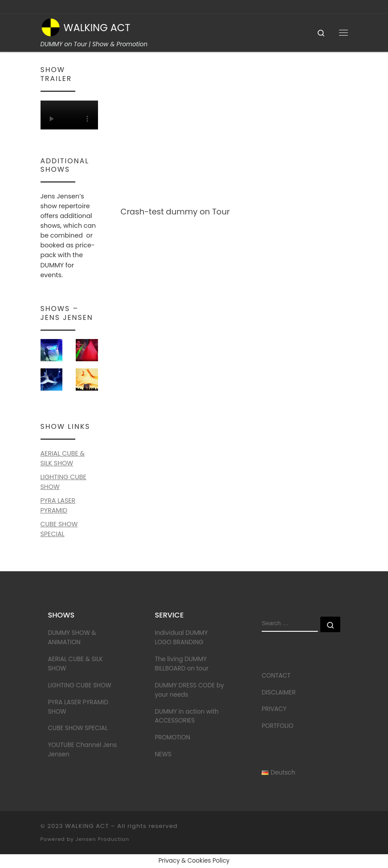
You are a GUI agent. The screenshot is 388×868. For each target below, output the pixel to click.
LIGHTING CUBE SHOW (80, 685)
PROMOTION (172, 737)
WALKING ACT (87, 826)
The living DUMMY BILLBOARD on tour (182, 664)
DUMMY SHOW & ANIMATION (72, 638)
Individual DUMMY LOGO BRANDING (181, 638)
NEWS (163, 754)
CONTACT (276, 676)
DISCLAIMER (278, 692)
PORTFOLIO (277, 726)
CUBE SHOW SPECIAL (78, 728)
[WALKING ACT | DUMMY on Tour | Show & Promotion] (51, 27)
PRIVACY (274, 709)
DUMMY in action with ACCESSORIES (186, 716)
